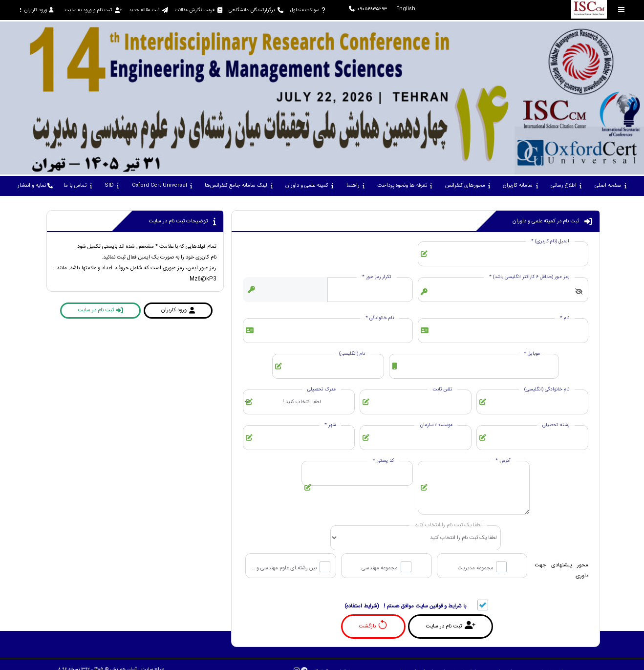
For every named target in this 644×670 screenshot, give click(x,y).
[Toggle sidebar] (622, 10)
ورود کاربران (37, 10)
